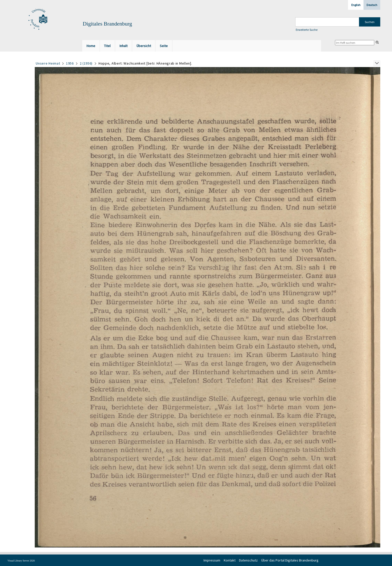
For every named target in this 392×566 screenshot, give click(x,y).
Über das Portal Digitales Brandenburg (290, 560)
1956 (70, 63)
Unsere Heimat (48, 63)
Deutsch (372, 5)
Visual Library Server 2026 (21, 561)
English (356, 5)
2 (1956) (86, 63)
